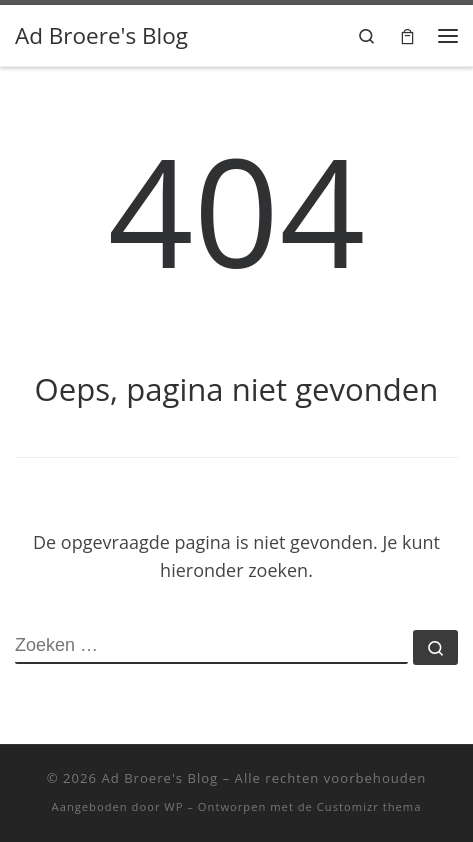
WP (173, 806)
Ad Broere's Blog (159, 778)
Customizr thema (369, 806)
